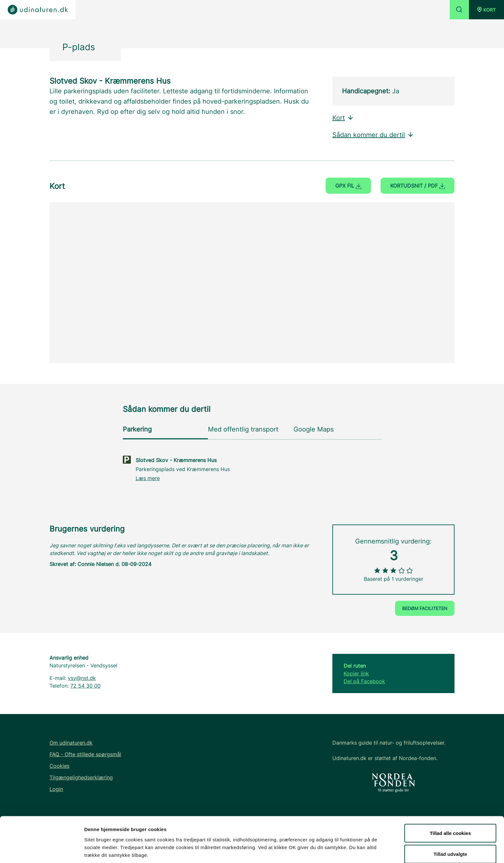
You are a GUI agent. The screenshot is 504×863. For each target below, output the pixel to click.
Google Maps (314, 429)
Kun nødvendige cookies (450, 846)
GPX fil (348, 186)
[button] (486, 10)
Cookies (59, 766)
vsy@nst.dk (82, 678)
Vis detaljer (334, 846)
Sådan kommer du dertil (373, 135)
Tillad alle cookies (450, 804)
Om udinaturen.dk (71, 743)
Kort (343, 118)
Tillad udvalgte (450, 825)
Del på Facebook (364, 681)
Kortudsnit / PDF (418, 186)
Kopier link (356, 673)
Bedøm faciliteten (425, 608)
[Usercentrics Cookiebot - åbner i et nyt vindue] (42, 850)
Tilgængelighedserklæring (81, 777)
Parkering (137, 429)
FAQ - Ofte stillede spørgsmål (85, 754)
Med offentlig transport (243, 429)
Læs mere (148, 478)
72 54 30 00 (85, 686)
